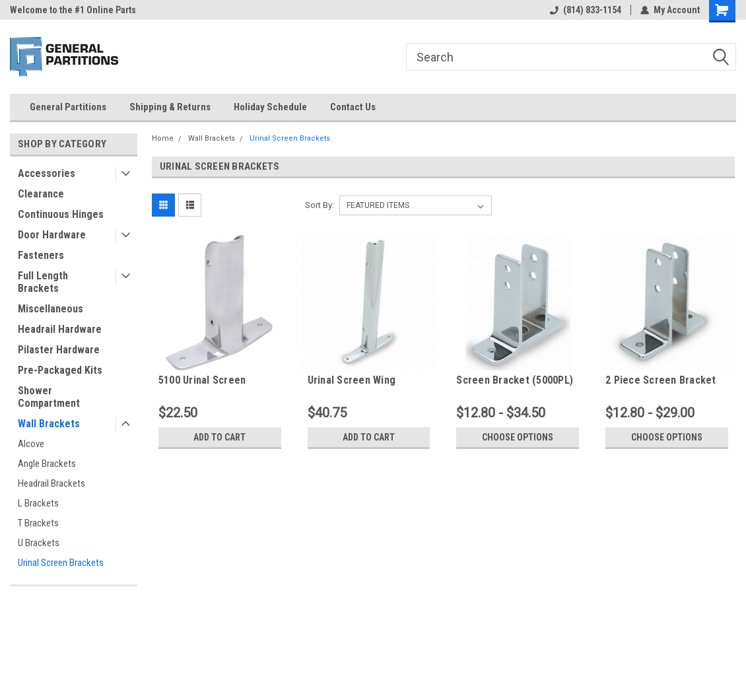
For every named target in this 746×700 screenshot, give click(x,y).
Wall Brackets (49, 424)
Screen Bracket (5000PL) (515, 380)
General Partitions (68, 107)
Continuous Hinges (61, 214)
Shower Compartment (49, 397)
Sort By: (320, 205)
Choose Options (518, 437)
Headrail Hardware (60, 329)
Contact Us (353, 107)
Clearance (41, 194)
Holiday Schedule (270, 107)
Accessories (47, 173)
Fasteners (41, 255)
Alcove (31, 444)
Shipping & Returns (170, 107)
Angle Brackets (47, 464)
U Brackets (39, 543)
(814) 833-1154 (586, 10)
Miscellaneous (51, 309)
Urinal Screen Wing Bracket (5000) (352, 380)
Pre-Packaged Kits (60, 370)
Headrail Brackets (51, 483)
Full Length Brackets (43, 282)
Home (163, 138)
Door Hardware (52, 235)
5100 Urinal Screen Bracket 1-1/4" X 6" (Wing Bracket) (218, 380)
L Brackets (38, 503)
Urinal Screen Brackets (61, 563)
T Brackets (38, 523)
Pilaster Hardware (59, 350)
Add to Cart (220, 437)
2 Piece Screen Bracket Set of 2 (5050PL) (661, 380)
